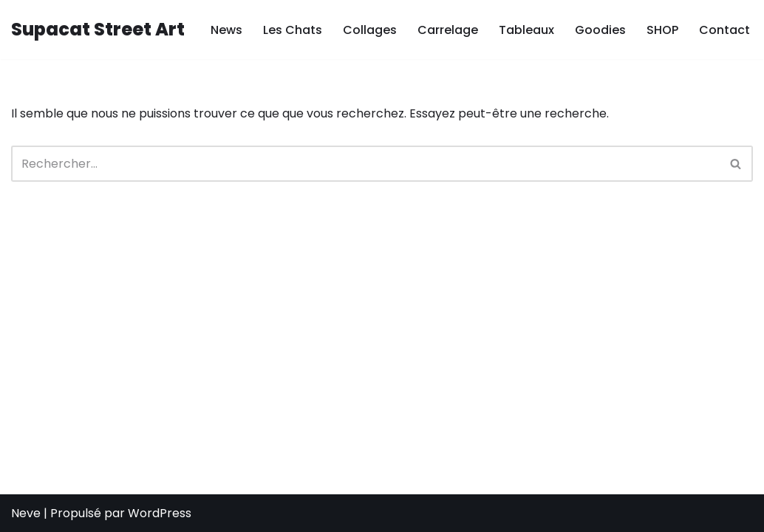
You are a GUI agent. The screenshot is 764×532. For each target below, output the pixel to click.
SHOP (662, 30)
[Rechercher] (365, 164)
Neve (26, 513)
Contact (724, 30)
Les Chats (293, 30)
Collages (370, 30)
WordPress (160, 513)
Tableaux (526, 30)
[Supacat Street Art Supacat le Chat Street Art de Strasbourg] (98, 30)
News (226, 30)
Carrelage (448, 30)
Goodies (600, 30)
